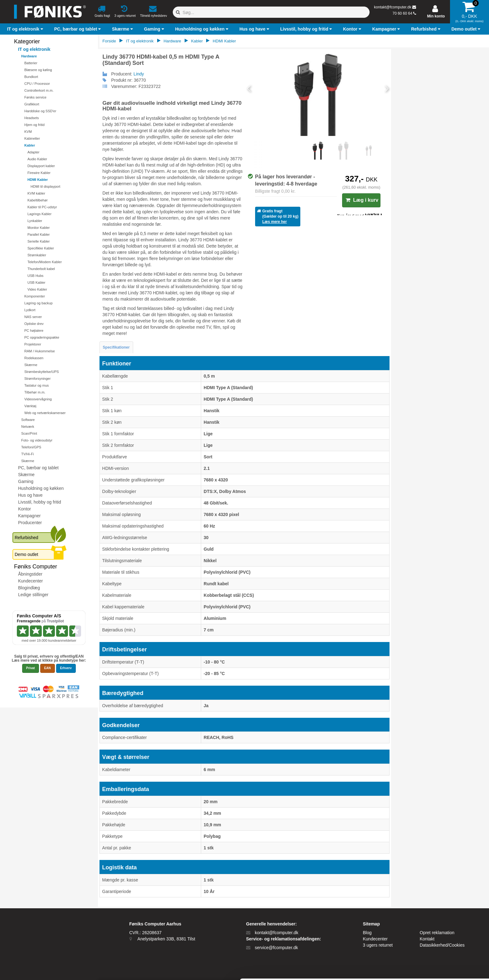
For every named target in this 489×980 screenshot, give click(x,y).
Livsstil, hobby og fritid (40, 502)
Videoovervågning (38, 399)
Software (28, 420)
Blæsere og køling (38, 70)
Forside (109, 41)
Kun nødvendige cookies (437, 939)
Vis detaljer (324, 968)
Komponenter (35, 296)
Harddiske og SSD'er (40, 111)
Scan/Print (29, 433)
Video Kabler (37, 289)
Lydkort (30, 310)
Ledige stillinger (33, 595)
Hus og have (30, 495)
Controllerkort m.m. (39, 90)
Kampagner (29, 516)
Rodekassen (34, 358)
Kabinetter (32, 138)
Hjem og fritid (34, 125)
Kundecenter (30, 581)
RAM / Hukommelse (40, 351)
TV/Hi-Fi (27, 454)
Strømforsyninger (37, 379)
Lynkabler (35, 221)
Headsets (31, 118)
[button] (26, 29)
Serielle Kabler (39, 241)
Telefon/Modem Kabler (45, 262)
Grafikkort (32, 104)
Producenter (30, 523)
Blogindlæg (29, 588)
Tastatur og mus (36, 385)
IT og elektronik (34, 49)
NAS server (33, 317)
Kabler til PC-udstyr (42, 207)
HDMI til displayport (45, 186)
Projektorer (33, 344)
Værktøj (30, 406)
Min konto (436, 16)
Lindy (139, 74)
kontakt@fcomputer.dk (393, 7)
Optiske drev (34, 324)
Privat (31, 668)
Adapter (34, 152)
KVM (28, 132)
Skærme (31, 365)
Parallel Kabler (39, 234)
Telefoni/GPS (31, 447)
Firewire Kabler (39, 173)
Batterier (31, 63)
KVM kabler (36, 193)
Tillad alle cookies (437, 919)
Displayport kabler (41, 166)
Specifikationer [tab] (116, 347)
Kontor (24, 509)
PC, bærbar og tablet (38, 468)
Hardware (29, 56)
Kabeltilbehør (38, 200)
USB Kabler (36, 282)
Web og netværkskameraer (45, 413)
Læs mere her (275, 222)
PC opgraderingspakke (42, 337)
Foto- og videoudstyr (37, 440)
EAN (48, 668)
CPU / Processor (37, 84)
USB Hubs (35, 276)
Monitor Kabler (39, 228)
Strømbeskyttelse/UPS (42, 372)
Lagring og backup (39, 303)
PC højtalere (34, 331)
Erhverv (66, 668)
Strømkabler (37, 255)
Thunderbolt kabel (41, 269)
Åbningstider (30, 574)
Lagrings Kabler (39, 214)
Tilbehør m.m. (35, 392)
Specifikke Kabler (41, 248)
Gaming (26, 481)
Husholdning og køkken (41, 488)
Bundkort (31, 77)
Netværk (28, 427)
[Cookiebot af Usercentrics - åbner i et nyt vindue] (40, 968)
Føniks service (35, 97)
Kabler (30, 145)
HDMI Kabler (38, 180)
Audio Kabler (37, 159)
